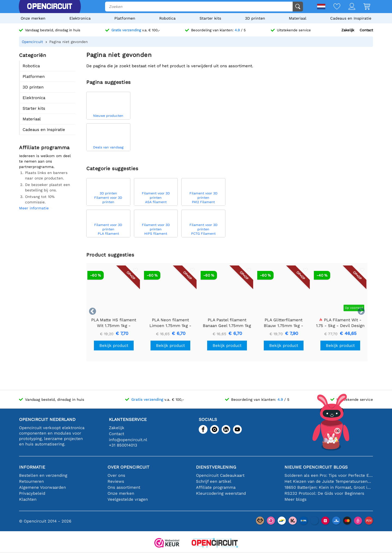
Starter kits (210, 18)
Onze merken (33, 18)
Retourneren (31, 481)
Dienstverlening (216, 467)
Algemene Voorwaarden (42, 487)
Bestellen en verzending (43, 475)
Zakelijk (348, 30)
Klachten (28, 499)
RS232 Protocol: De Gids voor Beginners (324, 493)
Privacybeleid (32, 493)
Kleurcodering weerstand (221, 493)
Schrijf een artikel (214, 481)
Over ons (116, 475)
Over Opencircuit (128, 467)
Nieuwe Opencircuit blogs (316, 467)
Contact (366, 30)
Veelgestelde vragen (128, 499)
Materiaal (298, 18)
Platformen (125, 18)
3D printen (255, 18)
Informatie (32, 467)
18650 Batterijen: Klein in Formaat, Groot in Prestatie (329, 487)
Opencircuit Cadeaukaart (220, 475)
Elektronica (80, 18)
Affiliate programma (216, 487)
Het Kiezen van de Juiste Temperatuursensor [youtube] (329, 481)
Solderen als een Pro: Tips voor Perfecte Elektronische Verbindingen (329, 475)
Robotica (167, 18)
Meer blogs (295, 499)
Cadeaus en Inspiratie (351, 18)
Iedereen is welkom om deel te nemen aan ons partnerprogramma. (45, 161)
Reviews (116, 481)
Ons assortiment (124, 487)
